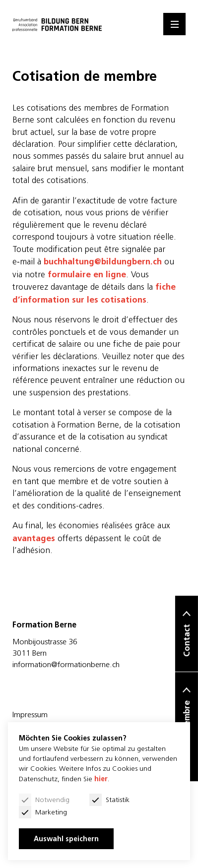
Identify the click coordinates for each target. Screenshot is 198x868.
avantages (34, 538)
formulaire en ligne (87, 274)
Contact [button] (187, 641)
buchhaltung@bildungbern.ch (103, 261)
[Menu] (174, 24)
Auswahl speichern (66, 839)
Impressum (30, 714)
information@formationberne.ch (66, 664)
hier (101, 779)
